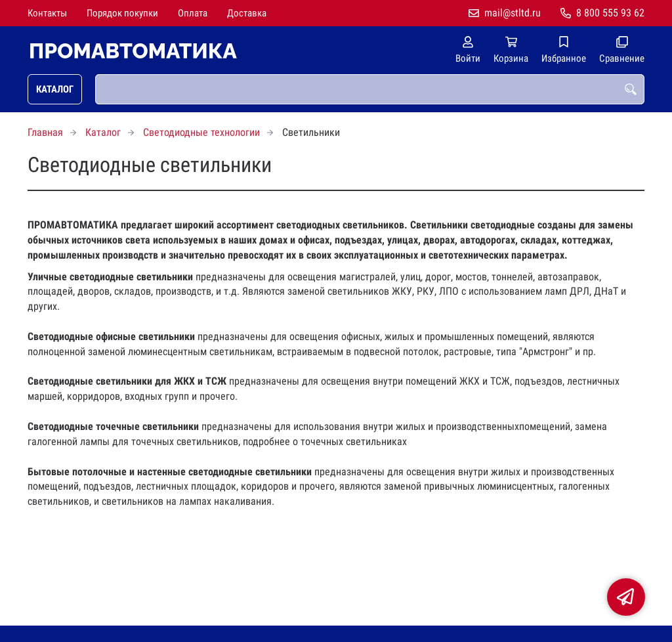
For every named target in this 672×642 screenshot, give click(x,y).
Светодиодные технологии (201, 132)
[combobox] (370, 89)
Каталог (55, 89)
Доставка (247, 13)
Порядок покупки (122, 13)
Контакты (47, 13)
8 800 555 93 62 (610, 13)
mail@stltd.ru (513, 13)
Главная (45, 132)
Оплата (193, 13)
